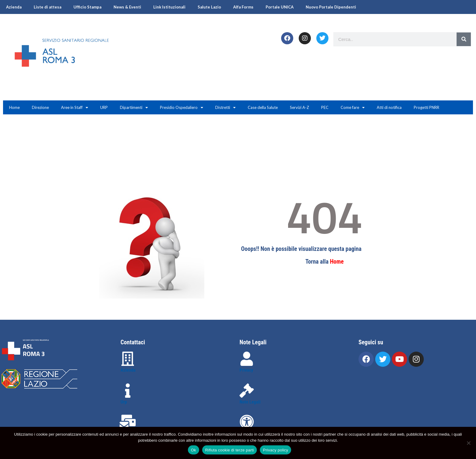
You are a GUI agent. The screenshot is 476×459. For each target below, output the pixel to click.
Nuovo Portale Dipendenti (331, 7)
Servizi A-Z (299, 107)
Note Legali (250, 402)
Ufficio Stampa (87, 7)
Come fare (353, 108)
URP (104, 107)
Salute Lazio (209, 7)
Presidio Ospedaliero (182, 108)
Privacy (246, 370)
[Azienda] (128, 359)
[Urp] (128, 391)
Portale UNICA (280, 7)
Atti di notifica (389, 107)
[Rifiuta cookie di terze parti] (468, 443)
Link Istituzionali (169, 7)
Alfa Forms (243, 7)
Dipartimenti (134, 108)
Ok (194, 450)
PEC (325, 107)
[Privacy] (247, 359)
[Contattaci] (128, 422)
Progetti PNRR (427, 107)
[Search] (464, 39)
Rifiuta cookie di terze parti (229, 450)
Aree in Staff (75, 108)
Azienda (14, 7)
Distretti (225, 108)
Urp (124, 402)
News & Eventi (127, 7)
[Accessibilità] (247, 422)
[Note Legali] (247, 391)
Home (14, 107)
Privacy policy (275, 450)
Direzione (40, 107)
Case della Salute (263, 107)
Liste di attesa (48, 7)
